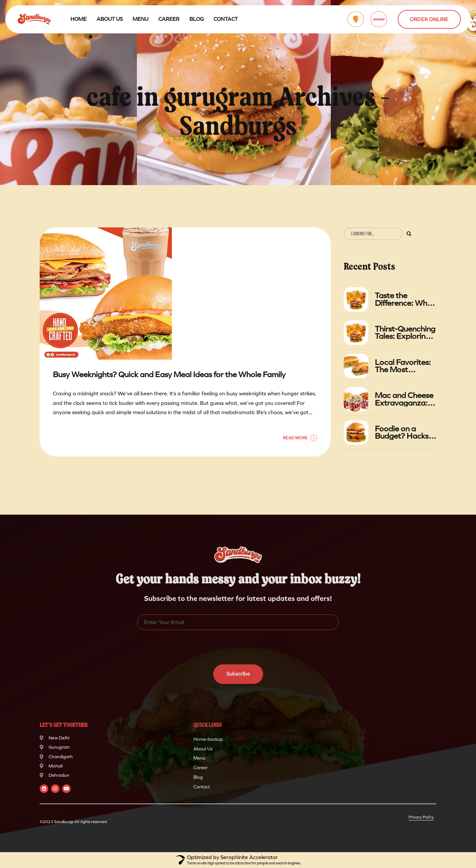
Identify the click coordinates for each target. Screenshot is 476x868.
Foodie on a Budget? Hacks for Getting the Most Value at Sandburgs (402, 433)
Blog (197, 19)
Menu (140, 19)
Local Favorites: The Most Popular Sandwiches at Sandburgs (403, 366)
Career (169, 19)
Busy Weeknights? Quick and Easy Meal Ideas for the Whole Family (169, 375)
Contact (226, 19)
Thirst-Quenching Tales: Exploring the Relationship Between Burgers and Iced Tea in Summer (405, 333)
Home (79, 19)
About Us (110, 19)
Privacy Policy (421, 817)
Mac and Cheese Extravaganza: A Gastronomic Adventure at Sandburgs (405, 399)
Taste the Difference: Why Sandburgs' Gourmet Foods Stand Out (403, 299)
